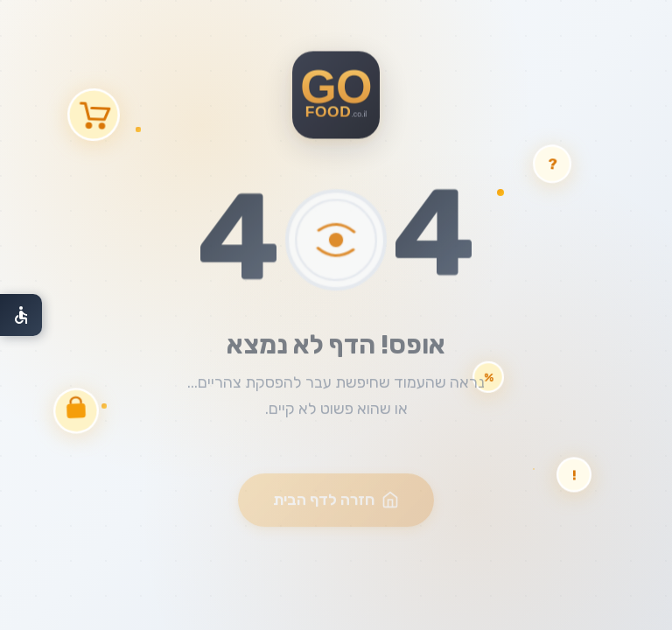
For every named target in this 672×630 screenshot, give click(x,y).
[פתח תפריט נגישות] (21, 315)
